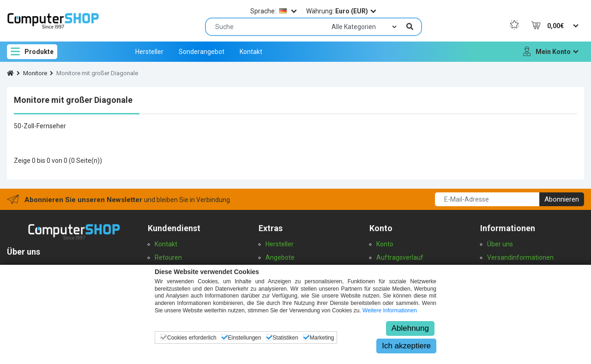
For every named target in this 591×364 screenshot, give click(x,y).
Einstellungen (245, 338)
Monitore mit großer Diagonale (97, 73)
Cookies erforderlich (192, 338)
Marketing (322, 338)
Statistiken (286, 338)
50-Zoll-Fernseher (40, 126)
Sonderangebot (202, 52)
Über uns (500, 244)
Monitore (35, 73)
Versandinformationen (520, 257)
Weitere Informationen (390, 310)
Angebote (280, 257)
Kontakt (251, 52)
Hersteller (149, 52)
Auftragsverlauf (400, 257)
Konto (385, 244)
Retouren (168, 257)
